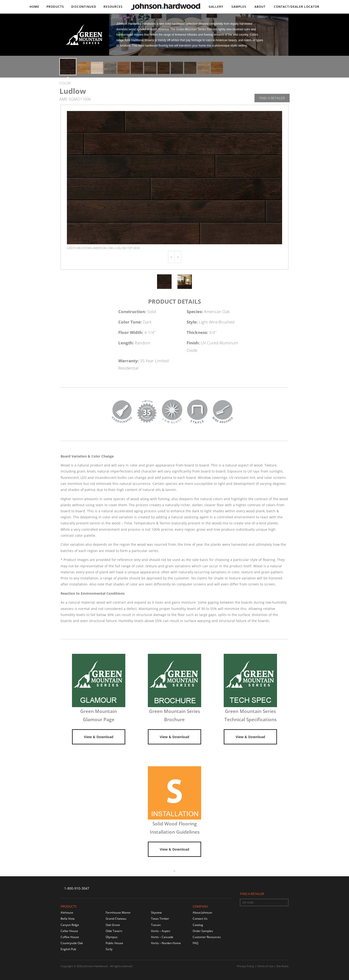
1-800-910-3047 (77, 888)
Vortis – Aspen (161, 931)
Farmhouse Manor (118, 913)
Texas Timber (160, 919)
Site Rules (282, 966)
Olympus (112, 937)
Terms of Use (265, 966)
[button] (171, 257)
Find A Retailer (272, 98)
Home (34, 7)
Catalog (198, 925)
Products (55, 7)
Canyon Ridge (70, 925)
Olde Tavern (114, 931)
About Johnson (202, 913)
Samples (239, 7)
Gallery (216, 7)
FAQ (195, 943)
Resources (113, 7)
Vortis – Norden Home (166, 943)
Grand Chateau (116, 919)
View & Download (99, 737)
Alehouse (67, 913)
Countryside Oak (72, 943)
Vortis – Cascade (162, 937)
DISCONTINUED (84, 7)
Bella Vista (68, 919)
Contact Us (200, 919)
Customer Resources (207, 937)
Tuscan (156, 925)
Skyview (156, 913)
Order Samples (203, 931)
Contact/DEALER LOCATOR (297, 7)
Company (200, 906)
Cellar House (69, 931)
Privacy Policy (246, 966)
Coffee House (70, 937)
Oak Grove (113, 925)
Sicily (109, 949)
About (260, 7)
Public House (114, 943)
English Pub (68, 949)
